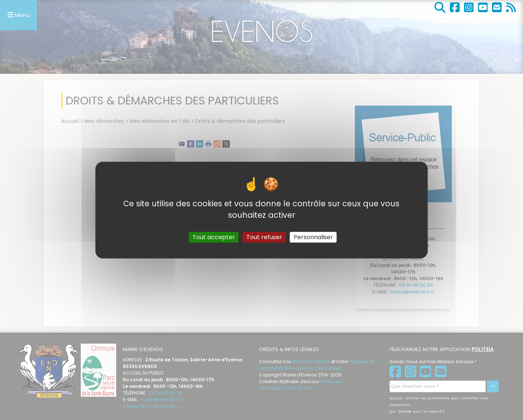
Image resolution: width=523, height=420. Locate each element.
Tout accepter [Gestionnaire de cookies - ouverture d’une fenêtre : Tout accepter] (214, 237)
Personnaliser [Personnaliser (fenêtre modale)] (313, 237)
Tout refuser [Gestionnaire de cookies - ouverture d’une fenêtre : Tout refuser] (264, 237)
